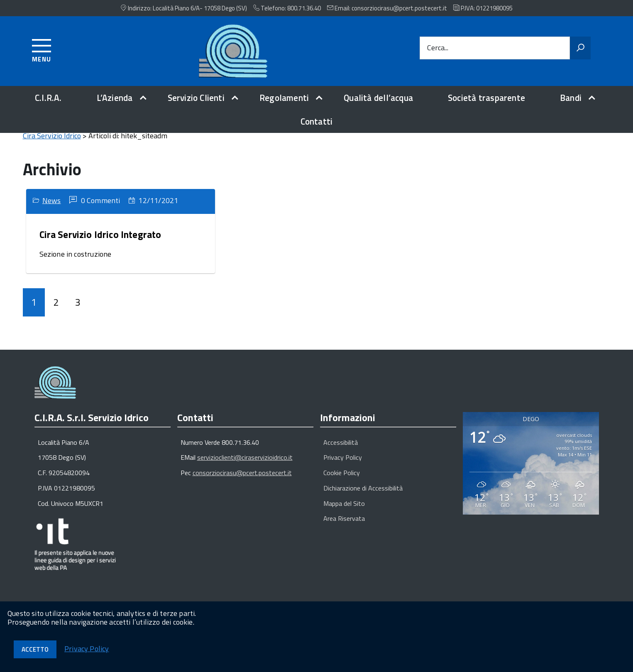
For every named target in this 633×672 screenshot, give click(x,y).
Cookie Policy (342, 482)
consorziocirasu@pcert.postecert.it (242, 482)
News (52, 210)
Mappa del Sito (344, 513)
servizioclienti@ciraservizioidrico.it (245, 467)
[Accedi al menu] (42, 49)
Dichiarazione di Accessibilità (363, 498)
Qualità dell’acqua (378, 98)
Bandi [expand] (571, 98)
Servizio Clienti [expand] (196, 98)
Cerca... (438, 48)
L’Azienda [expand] (115, 98)
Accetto (35, 649)
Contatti (317, 121)
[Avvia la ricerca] (580, 48)
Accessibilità (341, 452)
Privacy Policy (343, 467)
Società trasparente (486, 98)
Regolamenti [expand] (284, 98)
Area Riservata (344, 528)
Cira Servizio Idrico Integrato (100, 244)
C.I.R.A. (48, 98)
